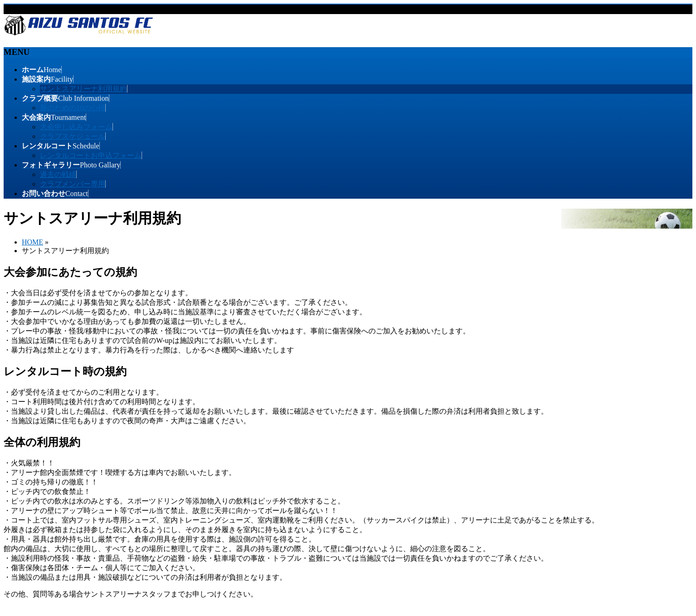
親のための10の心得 (73, 108)
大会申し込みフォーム (76, 127)
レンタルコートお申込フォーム (91, 155)
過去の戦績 (58, 174)
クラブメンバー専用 (73, 184)
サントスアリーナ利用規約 (83, 89)
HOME (32, 242)
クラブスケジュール (73, 136)
